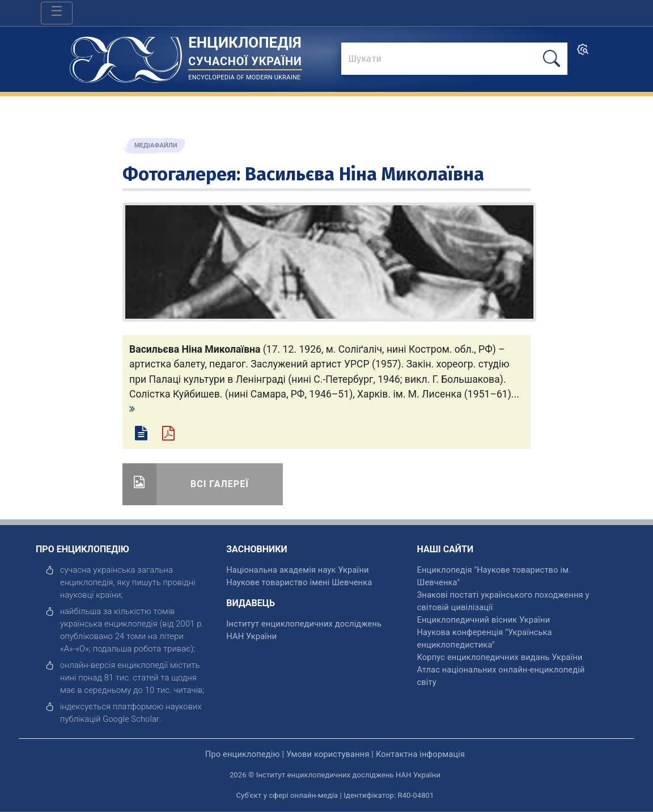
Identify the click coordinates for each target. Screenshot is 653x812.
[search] (583, 53)
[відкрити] (131, 719)
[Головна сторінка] (126, 56)
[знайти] (454, 60)
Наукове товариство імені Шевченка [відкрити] (299, 582)
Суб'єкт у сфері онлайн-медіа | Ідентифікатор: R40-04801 (335, 795)
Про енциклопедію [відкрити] (243, 754)
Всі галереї (220, 484)
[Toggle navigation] (57, 13)
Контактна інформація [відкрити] (420, 754)
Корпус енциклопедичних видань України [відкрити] (499, 657)
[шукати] (552, 59)
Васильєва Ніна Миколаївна (364, 174)
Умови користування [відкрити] (328, 754)
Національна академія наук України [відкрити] (297, 570)
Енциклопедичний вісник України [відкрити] (483, 620)
